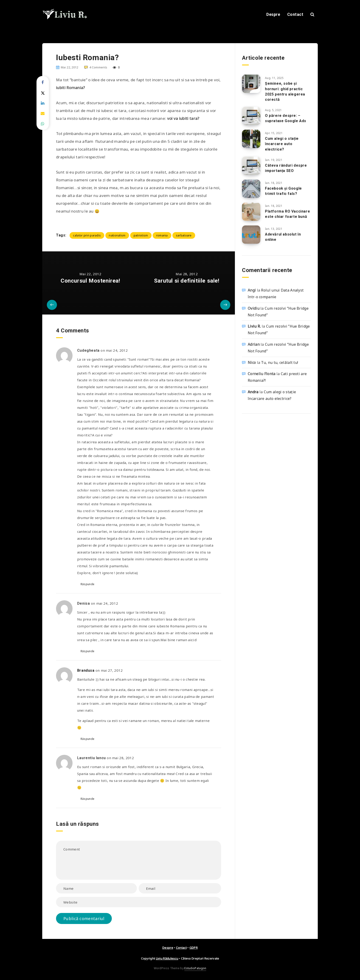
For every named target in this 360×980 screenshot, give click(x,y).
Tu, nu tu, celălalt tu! (280, 362)
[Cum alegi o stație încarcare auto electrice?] (251, 139)
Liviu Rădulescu (167, 958)
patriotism (141, 235)
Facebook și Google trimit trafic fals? (283, 191)
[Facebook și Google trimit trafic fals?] (251, 189)
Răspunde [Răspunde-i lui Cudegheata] (87, 584)
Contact (295, 14)
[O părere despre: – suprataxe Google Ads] (251, 116)
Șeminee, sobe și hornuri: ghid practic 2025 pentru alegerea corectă (285, 91)
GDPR (194, 948)
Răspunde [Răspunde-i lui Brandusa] (87, 739)
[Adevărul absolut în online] (251, 235)
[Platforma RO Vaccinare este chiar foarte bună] (251, 212)
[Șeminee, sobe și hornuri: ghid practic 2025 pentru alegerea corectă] (251, 84)
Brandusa (86, 670)
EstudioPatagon (195, 968)
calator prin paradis (87, 235)
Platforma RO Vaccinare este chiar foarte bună (287, 214)
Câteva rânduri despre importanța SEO (286, 168)
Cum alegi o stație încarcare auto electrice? (282, 144)
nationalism (117, 235)
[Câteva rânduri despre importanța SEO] (251, 166)
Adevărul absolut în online (283, 237)
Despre (273, 14)
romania (162, 235)
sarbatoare (184, 235)
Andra (253, 392)
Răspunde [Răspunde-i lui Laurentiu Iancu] (87, 799)
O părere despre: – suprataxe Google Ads (286, 118)
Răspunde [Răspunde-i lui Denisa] (87, 651)
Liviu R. (254, 326)
